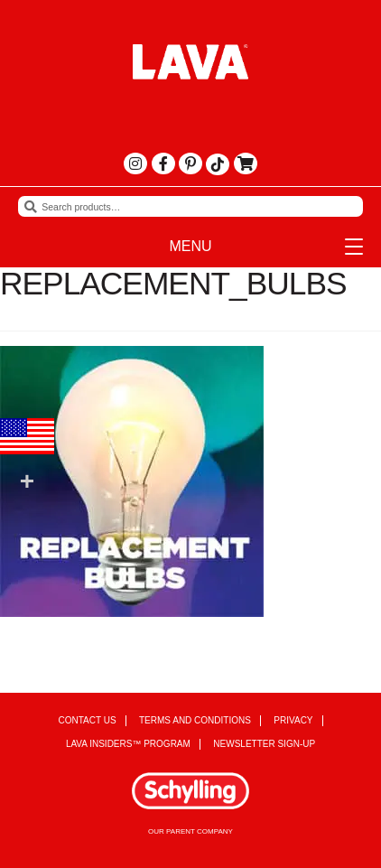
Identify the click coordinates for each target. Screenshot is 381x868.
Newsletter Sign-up (264, 744)
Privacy (293, 720)
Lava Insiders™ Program (128, 744)
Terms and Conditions (195, 720)
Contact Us (87, 720)
